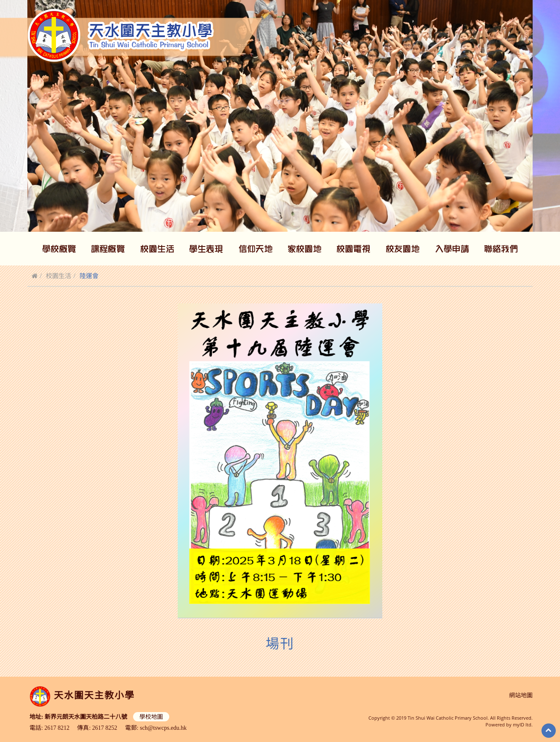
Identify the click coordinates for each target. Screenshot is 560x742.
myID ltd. (523, 725)
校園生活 (59, 276)
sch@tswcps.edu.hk (163, 727)
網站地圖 (521, 695)
